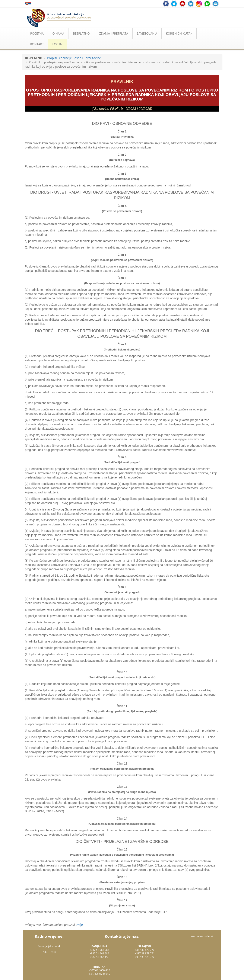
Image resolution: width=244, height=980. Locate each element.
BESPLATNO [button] (81, 33)
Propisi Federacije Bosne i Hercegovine (74, 58)
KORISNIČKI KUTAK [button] (179, 33)
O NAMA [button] (58, 33)
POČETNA (37, 33)
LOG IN (57, 44)
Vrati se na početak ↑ (203, 936)
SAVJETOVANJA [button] (147, 33)
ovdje (79, 925)
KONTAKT (37, 44)
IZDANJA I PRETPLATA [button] (113, 33)
